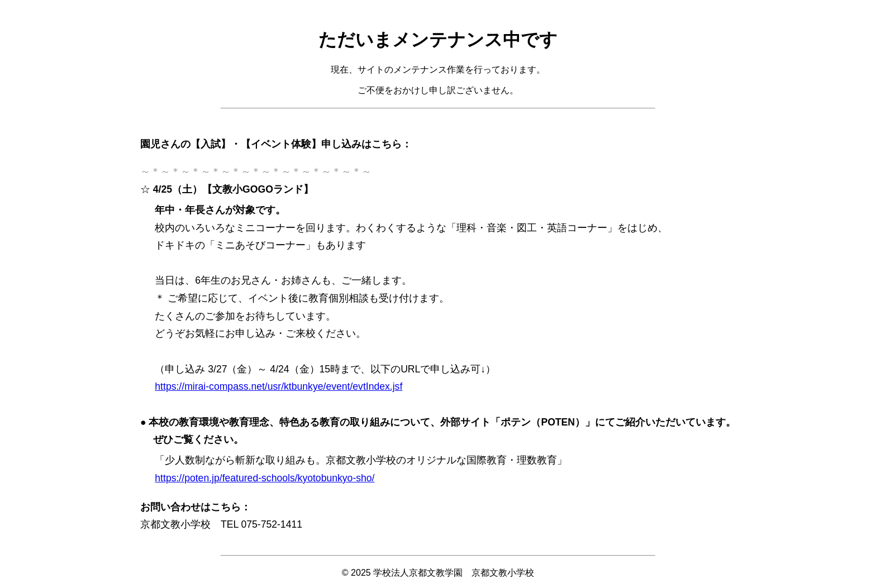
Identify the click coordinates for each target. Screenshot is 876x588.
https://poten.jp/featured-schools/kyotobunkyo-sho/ (265, 478)
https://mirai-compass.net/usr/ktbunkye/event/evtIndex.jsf (278, 386)
